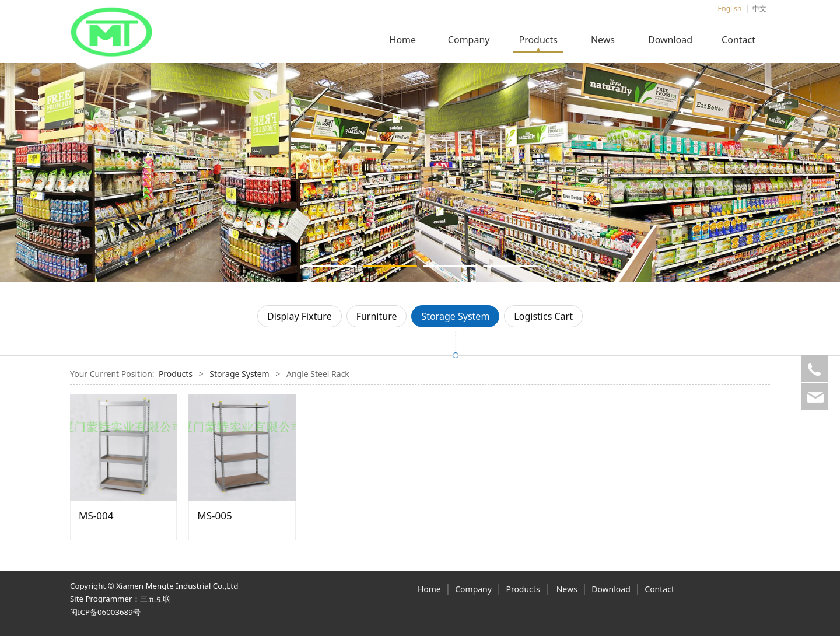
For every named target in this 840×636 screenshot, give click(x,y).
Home (403, 40)
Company (469, 40)
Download (670, 40)
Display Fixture (300, 316)
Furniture (377, 316)
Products (538, 40)
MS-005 (214, 516)
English (730, 8)
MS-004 (96, 516)
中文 (759, 8)
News (603, 40)
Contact (738, 40)
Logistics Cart (543, 316)
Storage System (455, 316)
